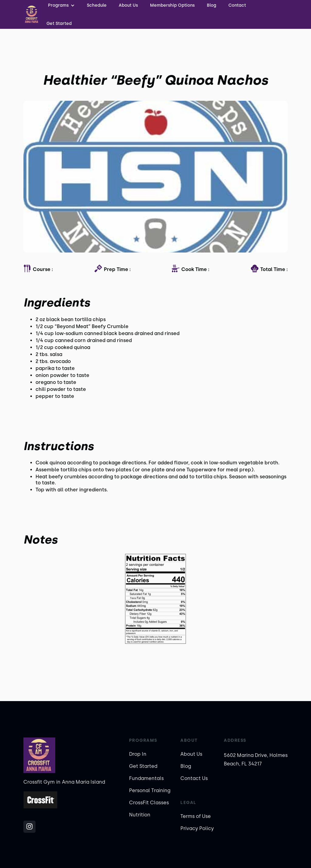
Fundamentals (146, 778)
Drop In (138, 754)
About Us (191, 754)
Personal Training (150, 790)
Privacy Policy (197, 828)
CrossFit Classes (149, 803)
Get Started (59, 24)
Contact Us (194, 778)
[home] (32, 14)
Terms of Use (196, 816)
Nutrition (140, 815)
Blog (186, 766)
